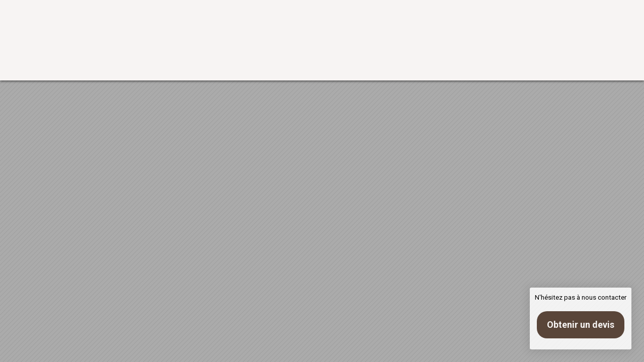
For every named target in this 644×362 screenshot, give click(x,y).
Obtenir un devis (581, 325)
